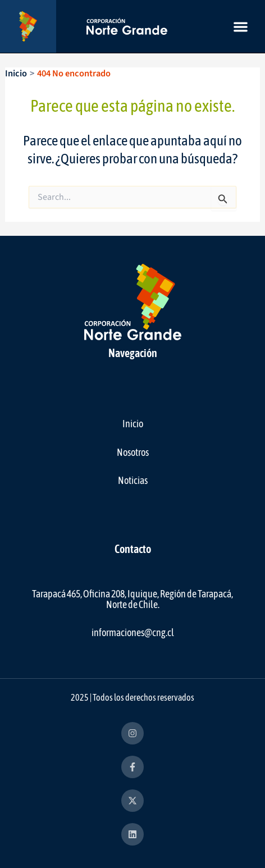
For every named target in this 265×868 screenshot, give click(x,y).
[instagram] (132, 733)
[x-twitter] (132, 801)
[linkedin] (132, 834)
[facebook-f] (132, 767)
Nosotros (133, 452)
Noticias (133, 480)
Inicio (133, 424)
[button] (241, 27)
